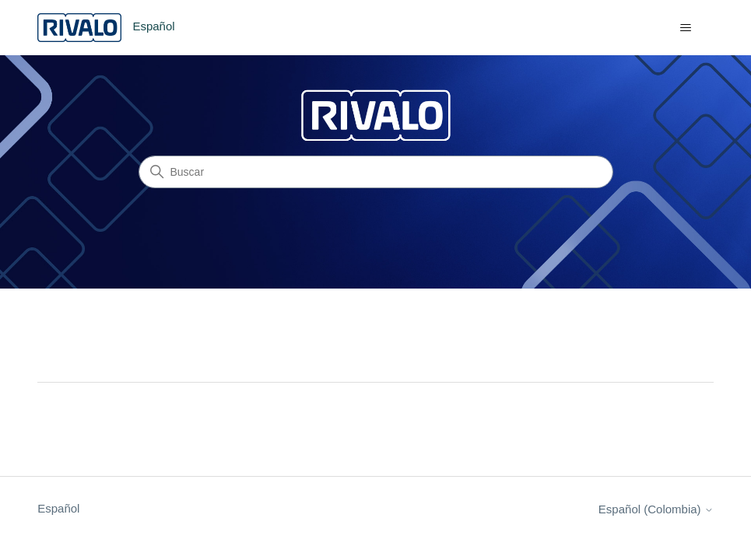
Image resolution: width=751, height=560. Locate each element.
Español (58, 508)
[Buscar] (376, 172)
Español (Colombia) (656, 509)
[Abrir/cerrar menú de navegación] (686, 28)
